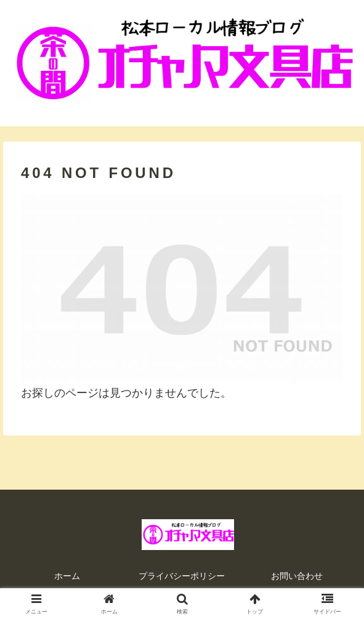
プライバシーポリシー (182, 576)
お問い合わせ (297, 576)
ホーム (67, 576)
